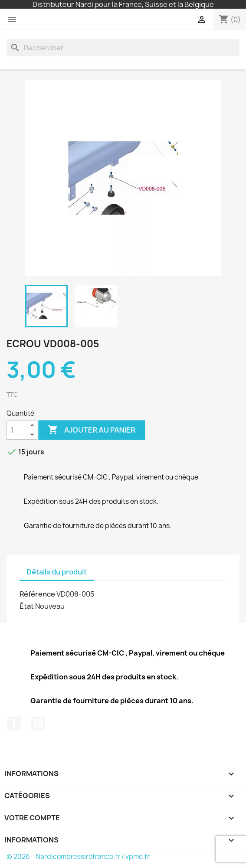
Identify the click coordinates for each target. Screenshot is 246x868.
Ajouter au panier (92, 430)
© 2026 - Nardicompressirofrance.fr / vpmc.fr (78, 857)
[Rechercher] (123, 48)
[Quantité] (17, 430)
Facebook (14, 724)
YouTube (38, 724)
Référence (37, 594)
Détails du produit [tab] (57, 572)
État (27, 606)
